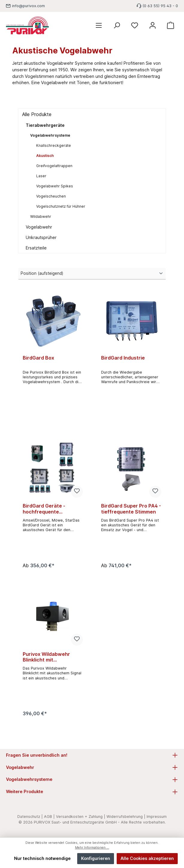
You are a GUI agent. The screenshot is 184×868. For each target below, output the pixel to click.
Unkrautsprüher (41, 237)
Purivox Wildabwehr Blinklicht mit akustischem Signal (46, 657)
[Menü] (99, 26)
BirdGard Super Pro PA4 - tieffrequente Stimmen (131, 509)
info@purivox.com (28, 6)
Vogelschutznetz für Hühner (61, 206)
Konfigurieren (96, 858)
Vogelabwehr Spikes (55, 186)
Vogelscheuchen (51, 196)
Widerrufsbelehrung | (126, 817)
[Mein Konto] (153, 26)
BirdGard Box (38, 358)
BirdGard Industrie (123, 358)
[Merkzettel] (135, 26)
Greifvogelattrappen (54, 166)
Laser (41, 176)
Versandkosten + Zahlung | (81, 817)
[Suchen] (117, 26)
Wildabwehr (41, 216)
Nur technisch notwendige (42, 858)
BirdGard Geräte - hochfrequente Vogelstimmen (44, 509)
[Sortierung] (92, 274)
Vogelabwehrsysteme (50, 135)
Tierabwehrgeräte (45, 125)
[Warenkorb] (171, 26)
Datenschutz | (30, 817)
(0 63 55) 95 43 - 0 (160, 6)
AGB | (49, 817)
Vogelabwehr (39, 227)
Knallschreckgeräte (54, 145)
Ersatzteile (36, 248)
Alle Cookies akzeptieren (147, 858)
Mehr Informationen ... (92, 848)
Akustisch (45, 156)
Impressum (157, 817)
